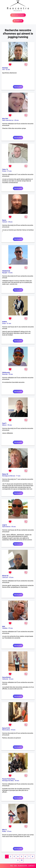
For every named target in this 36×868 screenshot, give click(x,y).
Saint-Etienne (6, 527)
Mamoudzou (6, 730)
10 (22, 860)
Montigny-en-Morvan (9, 476)
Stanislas (5, 68)
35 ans (9, 831)
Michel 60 (5, 576)
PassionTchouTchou (9, 779)
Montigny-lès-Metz (8, 781)
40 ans (17, 120)
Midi (4, 627)
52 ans (8, 69)
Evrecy (4, 171)
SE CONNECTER (18, 21)
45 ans (13, 730)
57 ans (11, 628)
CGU (15, 866)
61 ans (9, 323)
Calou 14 (5, 169)
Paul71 (4, 423)
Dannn (4, 220)
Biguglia (5, 273)
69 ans (14, 527)
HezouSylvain (6, 677)
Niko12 (4, 830)
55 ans (10, 425)
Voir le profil (18, 87)
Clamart (5, 222)
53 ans (10, 273)
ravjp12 (5, 525)
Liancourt (5, 577)
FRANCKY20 (6, 271)
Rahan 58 (5, 474)
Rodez (4, 831)
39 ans (17, 781)
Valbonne (5, 679)
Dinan (4, 323)
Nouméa (5, 374)
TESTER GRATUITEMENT (18, 15)
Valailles (5, 628)
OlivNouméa (6, 373)
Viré (3, 69)
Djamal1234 (6, 728)
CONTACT (32, 866)
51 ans (9, 171)
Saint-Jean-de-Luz (8, 120)
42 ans (11, 679)
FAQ (11, 866)
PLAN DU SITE (23, 866)
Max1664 (5, 119)
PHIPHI (4, 322)
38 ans (10, 222)
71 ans (18, 476)
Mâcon (4, 425)
